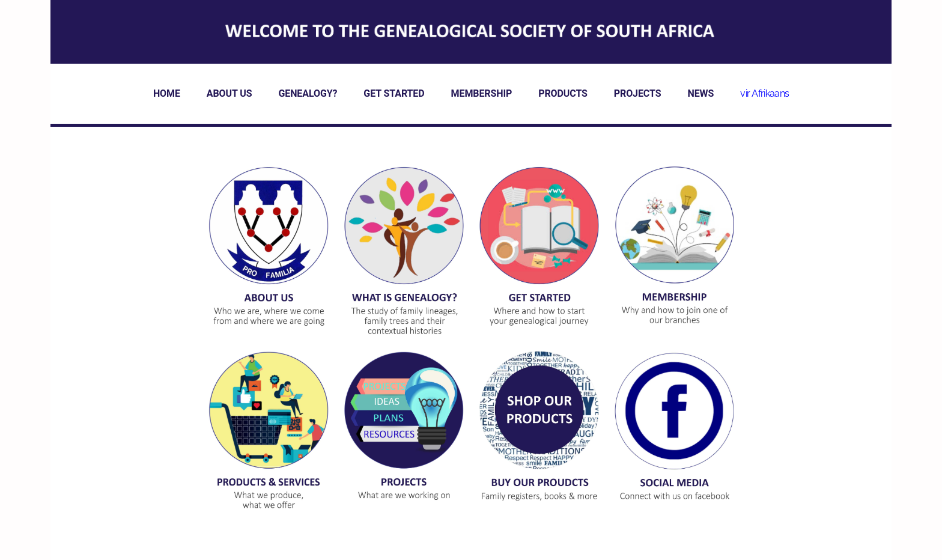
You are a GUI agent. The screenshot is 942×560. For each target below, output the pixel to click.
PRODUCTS (563, 93)
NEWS (700, 93)
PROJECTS (638, 93)
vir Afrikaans (764, 93)
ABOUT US (229, 93)
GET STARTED (394, 93)
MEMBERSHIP (482, 93)
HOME (167, 93)
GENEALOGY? (308, 93)
